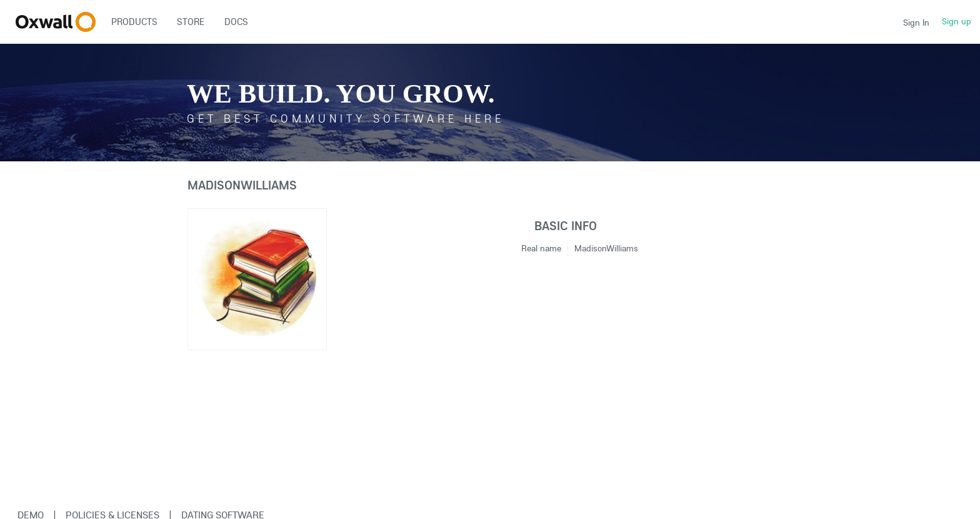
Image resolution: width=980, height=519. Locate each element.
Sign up (957, 21)
